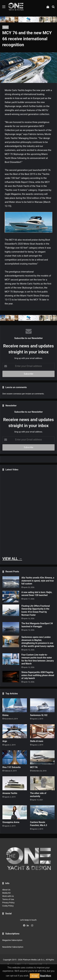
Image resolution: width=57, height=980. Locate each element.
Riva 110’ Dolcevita (11, 767)
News (5, 27)
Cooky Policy (8, 906)
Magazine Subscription (12, 940)
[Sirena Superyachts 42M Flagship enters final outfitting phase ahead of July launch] (11, 677)
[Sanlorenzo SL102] (42, 705)
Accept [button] (35, 976)
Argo (5, 741)
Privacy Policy (8, 903)
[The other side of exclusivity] (42, 783)
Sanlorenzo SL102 (39, 715)
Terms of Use (8, 899)
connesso (17, 394)
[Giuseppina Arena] (15, 812)
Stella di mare (37, 741)
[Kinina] (15, 705)
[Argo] (15, 731)
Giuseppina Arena (11, 822)
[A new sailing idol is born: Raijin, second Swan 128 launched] (11, 597)
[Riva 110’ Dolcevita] (15, 757)
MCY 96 (34, 767)
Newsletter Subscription (13, 947)
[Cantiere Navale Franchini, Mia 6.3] (42, 812)
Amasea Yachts (10, 793)
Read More (46, 976)
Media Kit (6, 893)
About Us (6, 890)
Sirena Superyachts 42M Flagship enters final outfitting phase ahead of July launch (38, 675)
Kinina (5, 715)
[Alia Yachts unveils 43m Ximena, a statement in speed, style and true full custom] (11, 582)
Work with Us (8, 896)
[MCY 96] (42, 757)
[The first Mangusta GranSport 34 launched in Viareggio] (11, 628)
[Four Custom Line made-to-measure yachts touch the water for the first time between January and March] (11, 659)
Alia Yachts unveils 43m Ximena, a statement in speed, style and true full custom (38, 581)
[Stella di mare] (42, 731)
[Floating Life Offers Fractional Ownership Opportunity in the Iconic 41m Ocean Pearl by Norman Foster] (11, 610)
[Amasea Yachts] (15, 783)
